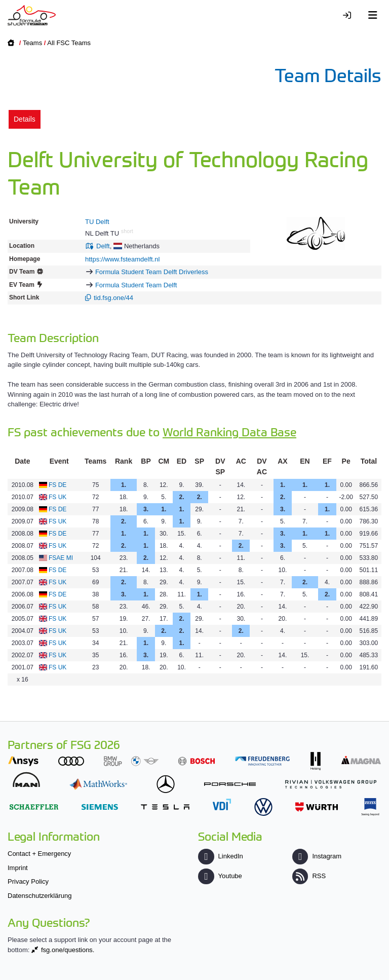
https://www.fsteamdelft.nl (122, 259)
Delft (103, 246)
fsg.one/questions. (68, 950)
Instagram (317, 856)
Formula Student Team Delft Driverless (152, 272)
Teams (32, 43)
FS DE (57, 485)
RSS (309, 876)
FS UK (57, 497)
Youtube (220, 876)
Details (25, 119)
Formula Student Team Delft (136, 285)
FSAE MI (61, 558)
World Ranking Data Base (229, 431)
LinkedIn (220, 856)
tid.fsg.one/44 (113, 298)
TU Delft (97, 222)
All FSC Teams (69, 43)
